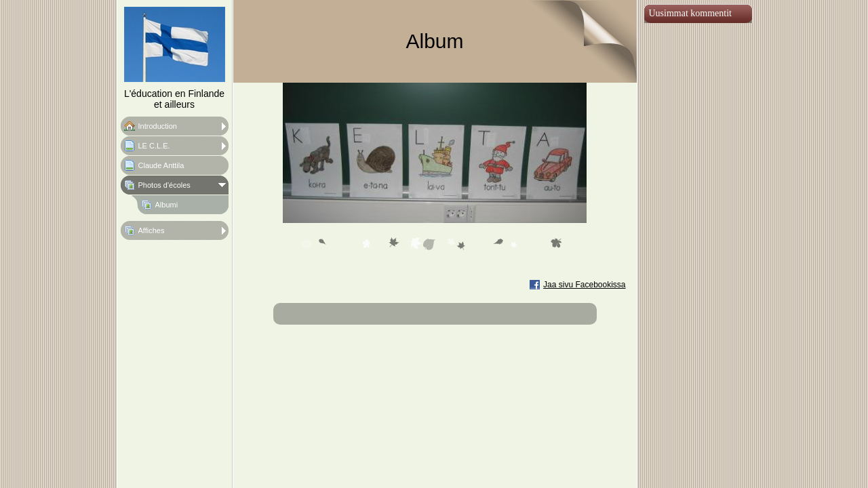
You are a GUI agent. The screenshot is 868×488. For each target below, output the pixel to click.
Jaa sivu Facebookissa (584, 285)
